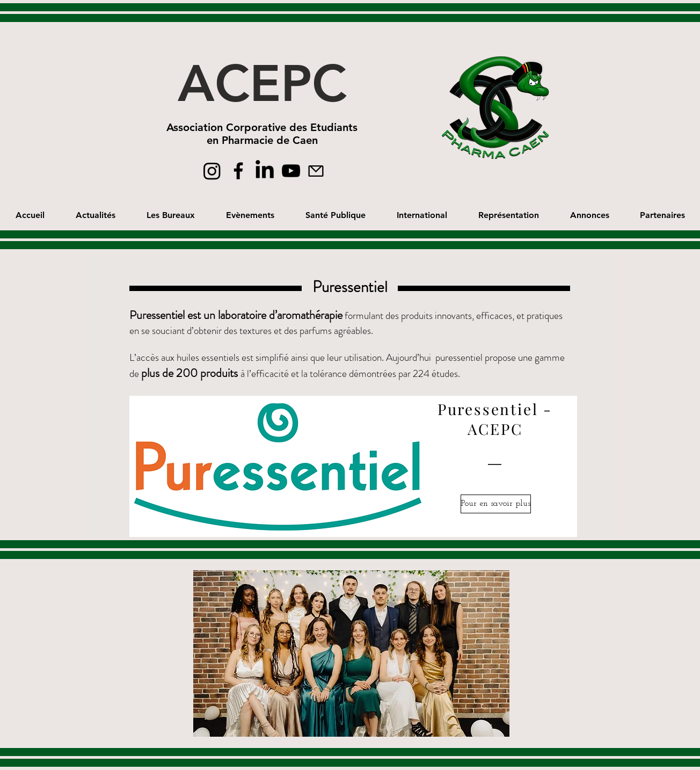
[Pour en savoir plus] (496, 504)
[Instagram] (212, 171)
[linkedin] (265, 171)
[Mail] (316, 171)
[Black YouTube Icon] (291, 171)
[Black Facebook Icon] (238, 171)
